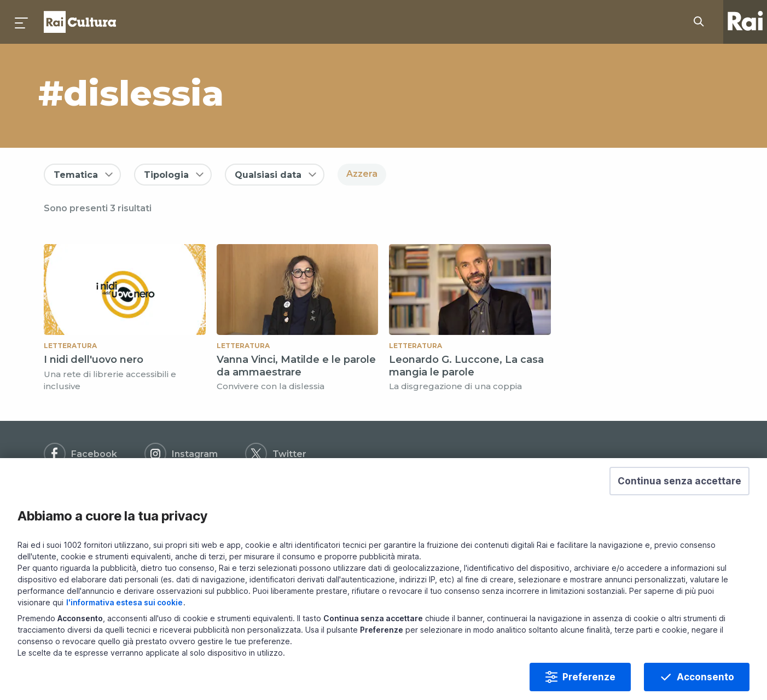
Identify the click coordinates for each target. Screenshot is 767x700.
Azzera (362, 174)
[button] (679, 488)
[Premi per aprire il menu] (22, 22)
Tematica (76, 175)
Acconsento (705, 684)
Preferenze (589, 684)
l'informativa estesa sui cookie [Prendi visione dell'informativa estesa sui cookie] (124, 609)
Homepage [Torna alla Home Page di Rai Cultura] (80, 22)
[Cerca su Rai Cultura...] (702, 22)
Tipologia (166, 175)
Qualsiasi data (268, 175)
